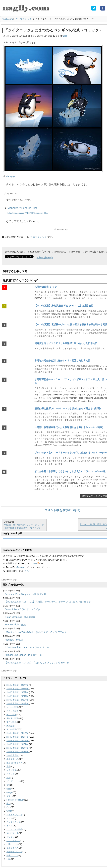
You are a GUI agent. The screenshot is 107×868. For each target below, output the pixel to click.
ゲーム (9, 826)
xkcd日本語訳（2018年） (18, 733)
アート (9, 818)
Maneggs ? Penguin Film (22, 208)
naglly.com (7, 19)
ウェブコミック (24, 19)
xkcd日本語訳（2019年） (18, 704)
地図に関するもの (14, 763)
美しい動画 (11, 715)
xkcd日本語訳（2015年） (18, 744)
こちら (35, 563)
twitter (9, 811)
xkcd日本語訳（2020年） (18, 700)
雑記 (8, 859)
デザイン (10, 837)
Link (65, 36)
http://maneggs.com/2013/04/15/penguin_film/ (28, 213)
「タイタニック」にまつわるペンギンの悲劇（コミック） (53, 30)
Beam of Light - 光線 (15, 625)
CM (8, 785)
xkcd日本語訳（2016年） (18, 741)
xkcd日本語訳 (13, 755)
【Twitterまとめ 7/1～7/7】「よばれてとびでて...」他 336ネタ (37, 663)
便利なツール (12, 833)
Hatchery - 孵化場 (14, 640)
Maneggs (10, 176)
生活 (8, 804)
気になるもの (12, 848)
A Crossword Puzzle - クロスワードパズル (27, 647)
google (9, 792)
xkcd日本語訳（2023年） (18, 689)
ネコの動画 (11, 729)
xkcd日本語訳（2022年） (18, 692)
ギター (9, 796)
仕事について (12, 844)
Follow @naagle (45, 257)
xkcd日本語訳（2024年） (18, 685)
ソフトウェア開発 (14, 829)
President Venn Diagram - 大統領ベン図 (25, 594)
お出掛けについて (14, 815)
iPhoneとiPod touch (15, 800)
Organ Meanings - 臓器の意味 (20, 617)
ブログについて (13, 781)
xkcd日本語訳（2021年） (18, 696)
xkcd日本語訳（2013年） (18, 752)
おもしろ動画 (12, 711)
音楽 (8, 766)
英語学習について (14, 852)
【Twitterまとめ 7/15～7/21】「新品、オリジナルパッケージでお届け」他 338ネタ (48, 602)
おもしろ (10, 774)
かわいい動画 (12, 707)
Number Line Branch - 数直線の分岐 (23, 655)
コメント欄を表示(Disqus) (62, 510)
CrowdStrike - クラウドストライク (23, 609)
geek (9, 789)
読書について (12, 855)
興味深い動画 (12, 718)
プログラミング (13, 841)
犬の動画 (10, 726)
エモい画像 (11, 770)
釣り (8, 807)
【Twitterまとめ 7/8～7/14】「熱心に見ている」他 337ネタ (35, 632)
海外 (8, 778)
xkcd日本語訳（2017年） (18, 737)
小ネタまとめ (12, 759)
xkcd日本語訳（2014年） (18, 748)
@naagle (20, 567)
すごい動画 (11, 722)
